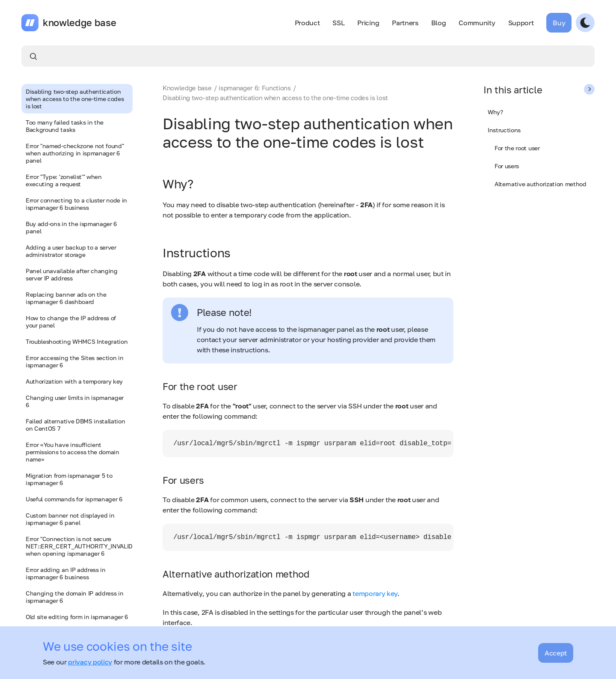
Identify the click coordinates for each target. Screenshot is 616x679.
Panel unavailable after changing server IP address (72, 274)
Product (307, 23)
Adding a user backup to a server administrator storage (71, 251)
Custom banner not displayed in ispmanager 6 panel (70, 519)
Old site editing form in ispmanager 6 (77, 617)
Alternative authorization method (540, 184)
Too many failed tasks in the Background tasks (65, 126)
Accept (556, 653)
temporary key (375, 593)
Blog (439, 23)
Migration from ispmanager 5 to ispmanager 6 (69, 479)
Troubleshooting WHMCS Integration (77, 341)
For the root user (517, 148)
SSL (338, 23)
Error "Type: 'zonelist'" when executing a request (64, 180)
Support (521, 23)
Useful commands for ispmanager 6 (74, 499)
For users (507, 166)
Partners (405, 23)
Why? (495, 112)
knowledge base (80, 23)
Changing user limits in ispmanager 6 (75, 401)
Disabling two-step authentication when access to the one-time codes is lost (75, 99)
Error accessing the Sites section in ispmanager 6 (74, 361)
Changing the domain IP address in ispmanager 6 (74, 597)
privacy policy (90, 662)
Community (477, 23)
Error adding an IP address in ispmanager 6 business (66, 573)
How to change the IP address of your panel (71, 322)
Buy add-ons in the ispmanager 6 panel (71, 227)
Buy (559, 23)
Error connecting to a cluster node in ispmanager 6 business (76, 204)
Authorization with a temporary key (74, 381)
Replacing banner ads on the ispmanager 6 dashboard (66, 298)
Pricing (368, 23)
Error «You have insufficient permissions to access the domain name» (73, 452)
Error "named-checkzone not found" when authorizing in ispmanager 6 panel (75, 153)
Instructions (504, 130)
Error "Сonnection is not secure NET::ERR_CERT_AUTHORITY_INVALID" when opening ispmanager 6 (79, 546)
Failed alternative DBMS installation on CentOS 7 (75, 425)
